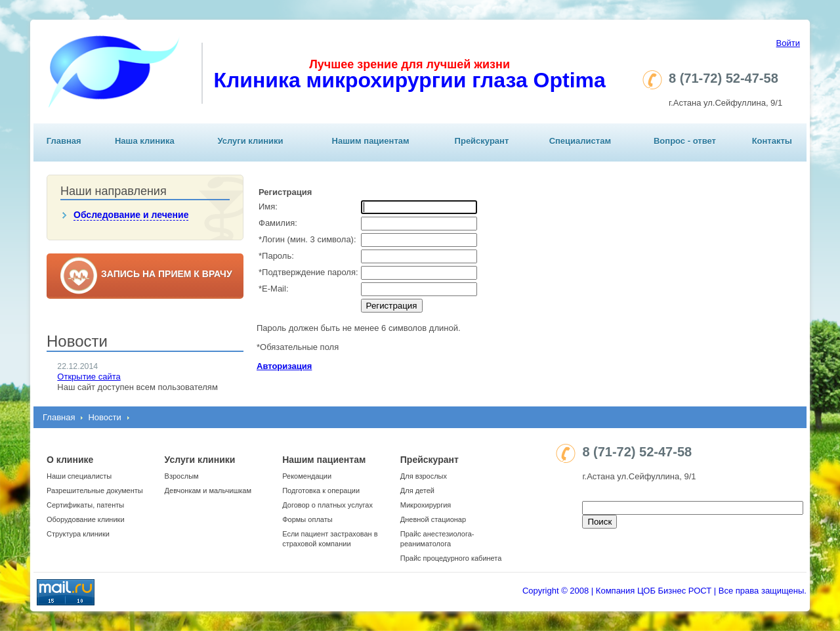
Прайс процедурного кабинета (451, 558)
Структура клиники (78, 534)
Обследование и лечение (131, 215)
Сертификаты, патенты (85, 505)
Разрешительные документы (95, 490)
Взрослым (182, 476)
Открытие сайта (89, 377)
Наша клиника (145, 141)
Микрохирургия (426, 505)
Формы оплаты (307, 519)
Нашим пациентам (371, 141)
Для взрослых (424, 476)
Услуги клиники (250, 141)
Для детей (417, 490)
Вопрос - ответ (685, 141)
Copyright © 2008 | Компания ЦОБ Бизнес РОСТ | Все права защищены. (664, 591)
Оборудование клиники (86, 519)
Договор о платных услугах (327, 505)
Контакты (772, 141)
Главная (64, 141)
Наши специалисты (79, 476)
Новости (104, 417)
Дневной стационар (433, 519)
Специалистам (580, 141)
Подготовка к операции (321, 490)
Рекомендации (307, 476)
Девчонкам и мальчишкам (208, 490)
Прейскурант (482, 141)
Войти (788, 43)
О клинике (70, 460)
